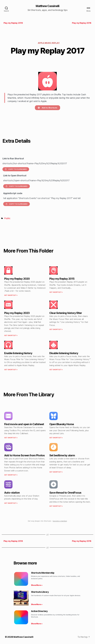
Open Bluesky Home (62, 424)
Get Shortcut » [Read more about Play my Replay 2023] (11, 336)
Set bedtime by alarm (62, 455)
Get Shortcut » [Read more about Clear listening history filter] (56, 330)
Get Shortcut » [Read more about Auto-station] (11, 503)
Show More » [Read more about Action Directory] (37, 624)
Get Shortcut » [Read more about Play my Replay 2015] (56, 292)
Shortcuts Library (40, 592)
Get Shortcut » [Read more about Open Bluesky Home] (56, 438)
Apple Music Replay (49, 43)
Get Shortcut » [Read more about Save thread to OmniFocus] (56, 506)
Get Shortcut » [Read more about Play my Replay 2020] (11, 295)
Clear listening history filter (66, 313)
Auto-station (12, 493)
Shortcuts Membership (43, 573)
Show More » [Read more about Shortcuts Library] (37, 604)
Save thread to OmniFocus (65, 493)
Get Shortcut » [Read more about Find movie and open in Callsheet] (11, 438)
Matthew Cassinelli (47, 6)
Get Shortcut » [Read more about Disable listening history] (56, 370)
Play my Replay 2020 (17, 279)
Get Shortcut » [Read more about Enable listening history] (11, 370)
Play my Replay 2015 (62, 279)
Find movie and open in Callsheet (24, 424)
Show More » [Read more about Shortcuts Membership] (37, 585)
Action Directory (39, 611)
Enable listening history (18, 353)
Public (7, 219)
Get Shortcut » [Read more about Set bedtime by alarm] (56, 472)
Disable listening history (64, 353)
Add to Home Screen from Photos (24, 455)
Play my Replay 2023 (17, 313)
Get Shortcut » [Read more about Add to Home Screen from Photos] (11, 475)
